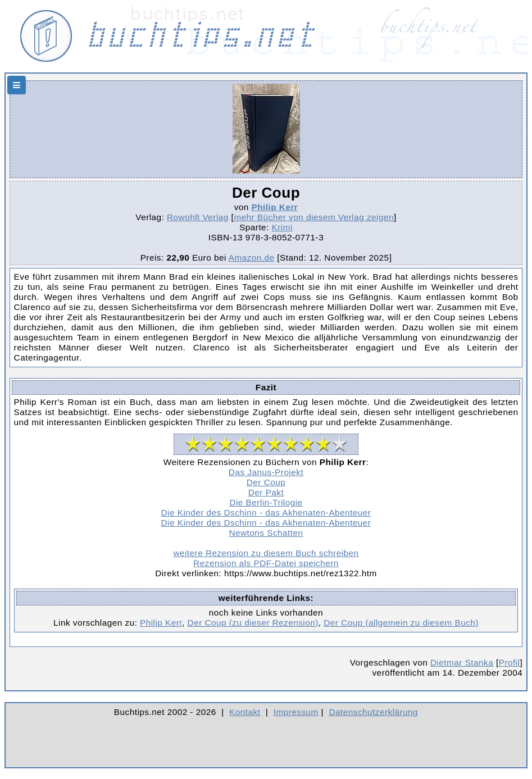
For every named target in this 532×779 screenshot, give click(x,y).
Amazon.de (252, 258)
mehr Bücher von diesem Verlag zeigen (314, 217)
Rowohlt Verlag (198, 217)
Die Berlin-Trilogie (266, 502)
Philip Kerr (275, 207)
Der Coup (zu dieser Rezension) (253, 623)
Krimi (282, 227)
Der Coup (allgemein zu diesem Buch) (401, 623)
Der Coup (266, 482)
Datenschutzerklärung (374, 712)
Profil (510, 662)
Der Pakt (266, 492)
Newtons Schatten (266, 533)
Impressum (296, 712)
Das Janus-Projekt (266, 472)
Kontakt (245, 712)
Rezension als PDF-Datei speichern (266, 563)
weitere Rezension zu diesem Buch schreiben (266, 553)
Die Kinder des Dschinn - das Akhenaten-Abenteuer (266, 512)
